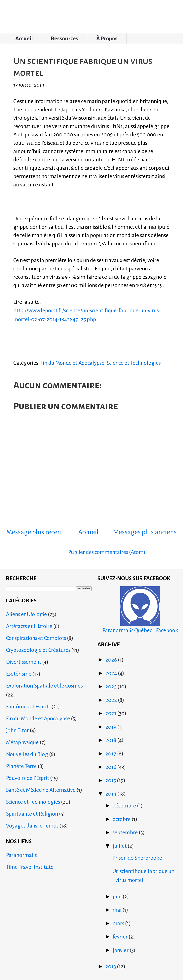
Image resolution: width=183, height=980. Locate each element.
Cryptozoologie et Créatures (38, 650)
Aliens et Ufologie (26, 614)
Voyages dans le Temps (32, 826)
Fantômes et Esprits (28, 707)
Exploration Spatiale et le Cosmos (44, 686)
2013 (111, 966)
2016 (111, 767)
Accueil (24, 39)
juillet (120, 846)
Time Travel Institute (30, 867)
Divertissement (24, 662)
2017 (111, 754)
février (121, 937)
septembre (126, 832)
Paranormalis (21, 855)
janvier (121, 950)
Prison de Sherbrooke (137, 858)
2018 (111, 740)
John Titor (17, 730)
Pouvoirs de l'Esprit (28, 778)
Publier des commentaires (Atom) (107, 552)
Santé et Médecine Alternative (41, 790)
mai (118, 910)
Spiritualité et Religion (32, 814)
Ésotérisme (19, 674)
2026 (112, 660)
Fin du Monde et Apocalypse (72, 363)
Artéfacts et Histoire (29, 626)
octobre (122, 819)
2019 (111, 727)
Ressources (65, 39)
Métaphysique (22, 742)
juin (118, 897)
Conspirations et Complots (36, 638)
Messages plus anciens (145, 532)
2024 (112, 673)
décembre (125, 806)
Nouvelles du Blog (27, 754)
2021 (111, 713)
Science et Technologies (134, 363)
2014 (111, 794)
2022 (112, 700)
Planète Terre (21, 766)
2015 (111, 780)
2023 (111, 687)
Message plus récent (35, 532)
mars (119, 923)
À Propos (107, 39)
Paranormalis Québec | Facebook (140, 610)
